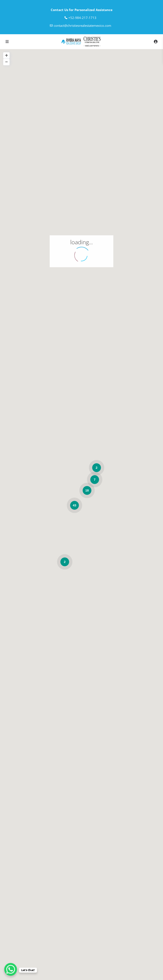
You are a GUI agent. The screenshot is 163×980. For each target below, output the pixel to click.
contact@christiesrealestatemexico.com (82, 26)
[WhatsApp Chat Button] (11, 969)
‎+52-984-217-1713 (82, 18)
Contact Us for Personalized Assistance (82, 10)
